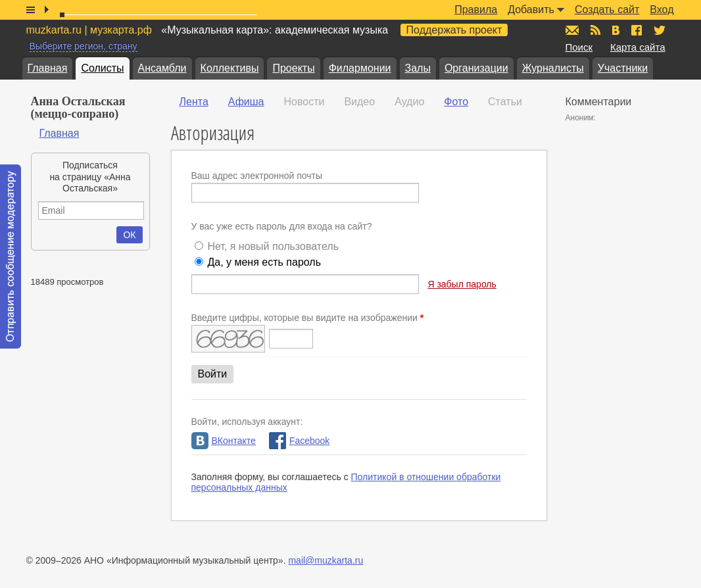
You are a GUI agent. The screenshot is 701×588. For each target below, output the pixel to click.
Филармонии (360, 68)
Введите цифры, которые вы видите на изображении (308, 318)
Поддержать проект (454, 30)
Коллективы (230, 68)
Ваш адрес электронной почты (257, 176)
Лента (194, 102)
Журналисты (553, 68)
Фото (456, 102)
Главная (48, 68)
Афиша (246, 102)
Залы (418, 68)
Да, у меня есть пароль (264, 262)
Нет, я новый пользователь (273, 246)
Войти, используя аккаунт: (247, 422)
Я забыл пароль (462, 284)
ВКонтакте (224, 441)
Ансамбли (162, 68)
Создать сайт (607, 10)
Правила (476, 10)
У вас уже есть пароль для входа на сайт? (282, 226)
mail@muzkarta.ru (326, 560)
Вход (662, 10)
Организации (476, 68)
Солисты (102, 68)
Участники (623, 68)
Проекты (293, 68)
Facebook (299, 441)
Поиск (579, 47)
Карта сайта (638, 47)
